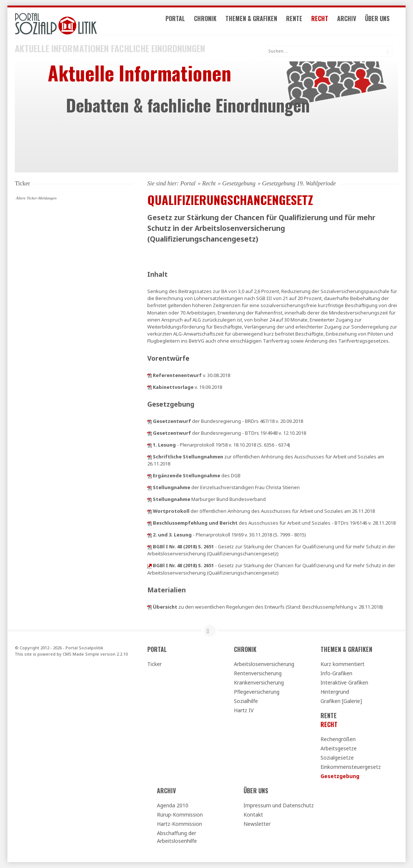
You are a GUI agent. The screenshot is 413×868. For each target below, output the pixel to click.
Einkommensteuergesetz (351, 767)
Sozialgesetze (337, 758)
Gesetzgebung (239, 184)
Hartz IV (244, 711)
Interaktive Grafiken (344, 683)
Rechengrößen (338, 739)
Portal (181, 21)
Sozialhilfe (246, 701)
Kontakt (253, 815)
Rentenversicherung (258, 674)
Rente (300, 21)
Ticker (155, 664)
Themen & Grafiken (257, 21)
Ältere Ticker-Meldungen (36, 198)
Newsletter (257, 824)
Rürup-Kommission (180, 815)
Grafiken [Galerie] (341, 701)
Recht (326, 21)
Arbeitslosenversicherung (264, 664)
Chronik (211, 21)
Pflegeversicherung (257, 692)
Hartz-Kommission (179, 824)
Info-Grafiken (336, 674)
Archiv (352, 21)
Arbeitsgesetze (339, 749)
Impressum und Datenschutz (279, 806)
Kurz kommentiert (343, 664)
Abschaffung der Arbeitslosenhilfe (177, 837)
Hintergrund (335, 692)
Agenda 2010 (173, 806)
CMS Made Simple (81, 654)
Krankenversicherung (259, 683)
